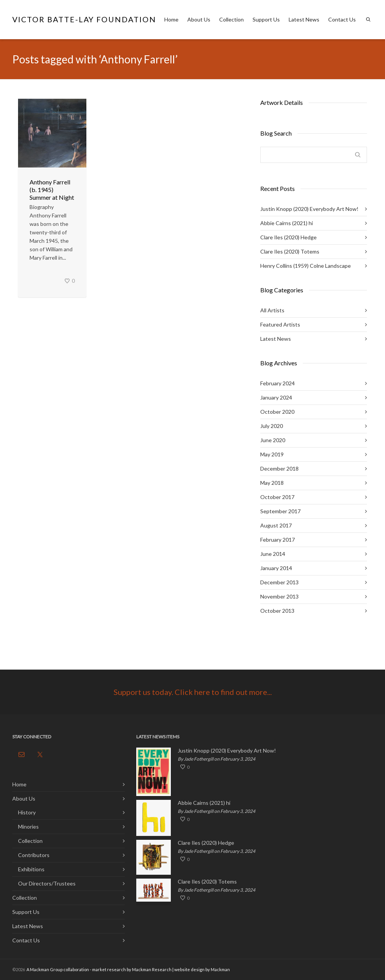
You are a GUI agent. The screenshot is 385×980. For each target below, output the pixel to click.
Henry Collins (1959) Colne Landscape (306, 266)
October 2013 (277, 611)
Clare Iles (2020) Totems (290, 251)
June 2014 (273, 554)
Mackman (220, 969)
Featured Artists (280, 324)
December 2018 (279, 468)
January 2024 (276, 397)
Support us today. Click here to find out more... (193, 692)
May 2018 (272, 483)
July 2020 (272, 426)
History (27, 812)
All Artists (272, 310)
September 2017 (280, 511)
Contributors (34, 855)
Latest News (304, 19)
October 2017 (277, 497)
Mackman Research (152, 969)
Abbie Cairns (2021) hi (287, 223)
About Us (199, 19)
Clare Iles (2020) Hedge (288, 237)
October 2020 (277, 412)
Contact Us (342, 19)
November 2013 (279, 596)
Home (171, 19)
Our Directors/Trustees (47, 883)
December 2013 (279, 582)
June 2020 (273, 440)
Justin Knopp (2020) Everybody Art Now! (309, 209)
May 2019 (272, 454)
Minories (28, 827)
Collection (231, 19)
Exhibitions (31, 869)
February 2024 (278, 383)
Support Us (266, 19)
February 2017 (278, 540)
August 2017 (276, 525)
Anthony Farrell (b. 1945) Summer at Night (52, 190)
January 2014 (276, 568)
